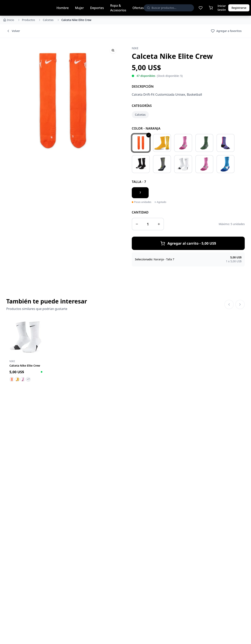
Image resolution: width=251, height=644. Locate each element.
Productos (29, 20)
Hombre (63, 8)
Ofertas (138, 8)
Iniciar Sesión (222, 8)
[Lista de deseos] (201, 8)
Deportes (97, 8)
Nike (135, 48)
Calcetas (48, 20)
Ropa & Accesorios (118, 8)
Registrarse (239, 8)
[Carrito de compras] (211, 8)
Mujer (79, 8)
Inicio (9, 20)
